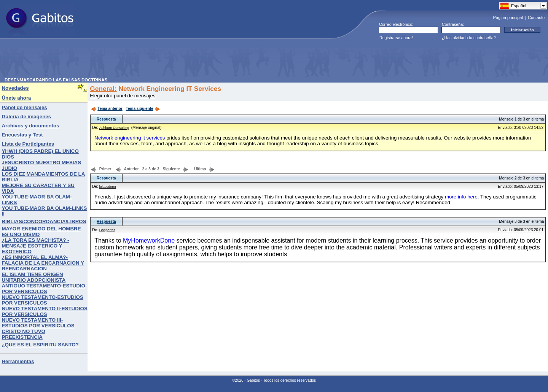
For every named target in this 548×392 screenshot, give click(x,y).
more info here (461, 197)
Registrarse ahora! (396, 38)
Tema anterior (106, 109)
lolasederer (108, 187)
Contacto (536, 17)
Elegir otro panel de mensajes (123, 96)
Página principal (508, 17)
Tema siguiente (143, 109)
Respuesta (106, 119)
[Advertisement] (143, 60)
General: (103, 89)
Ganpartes (107, 230)
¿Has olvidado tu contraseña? (469, 38)
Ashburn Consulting (114, 128)
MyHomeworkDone (149, 240)
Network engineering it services (130, 138)
